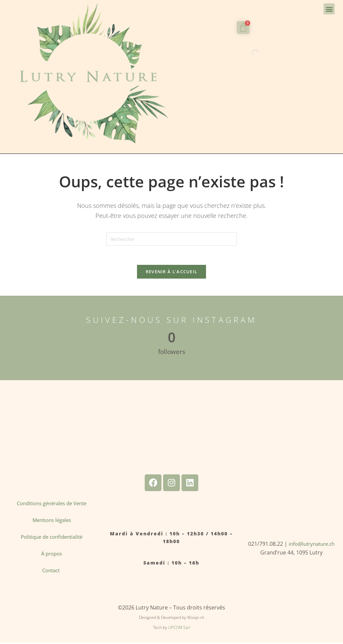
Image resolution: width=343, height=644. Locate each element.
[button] (329, 9)
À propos (52, 555)
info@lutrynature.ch (312, 545)
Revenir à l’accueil (172, 273)
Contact (52, 572)
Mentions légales (52, 521)
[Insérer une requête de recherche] (171, 239)
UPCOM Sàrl (179, 629)
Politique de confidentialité (52, 538)
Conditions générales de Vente (52, 505)
